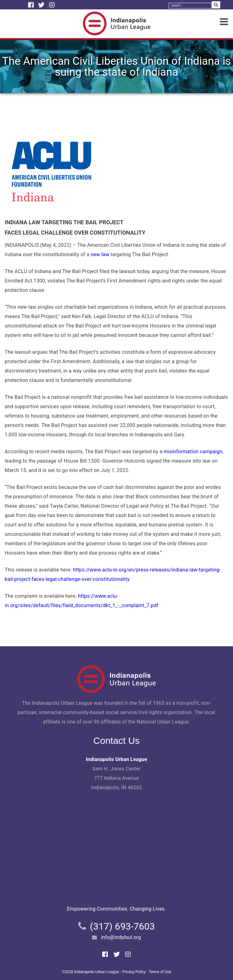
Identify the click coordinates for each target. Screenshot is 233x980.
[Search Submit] (216, 5)
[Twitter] (42, 5)
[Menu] (224, 22)
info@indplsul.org (121, 937)
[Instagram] (52, 5)
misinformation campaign (193, 452)
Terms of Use (160, 972)
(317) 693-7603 (122, 926)
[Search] (190, 6)
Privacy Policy (134, 972)
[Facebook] (32, 5)
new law (100, 254)
